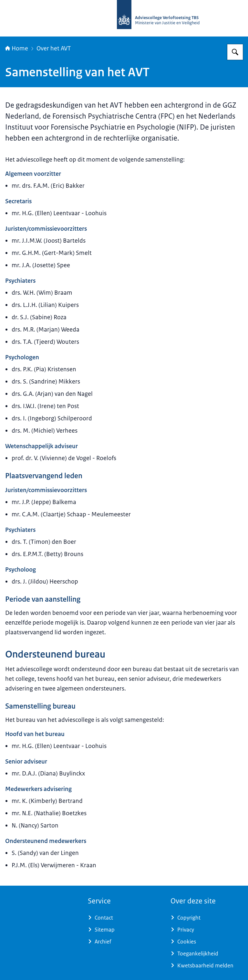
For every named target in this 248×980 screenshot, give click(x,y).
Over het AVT (54, 48)
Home (17, 48)
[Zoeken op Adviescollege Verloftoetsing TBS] (235, 52)
